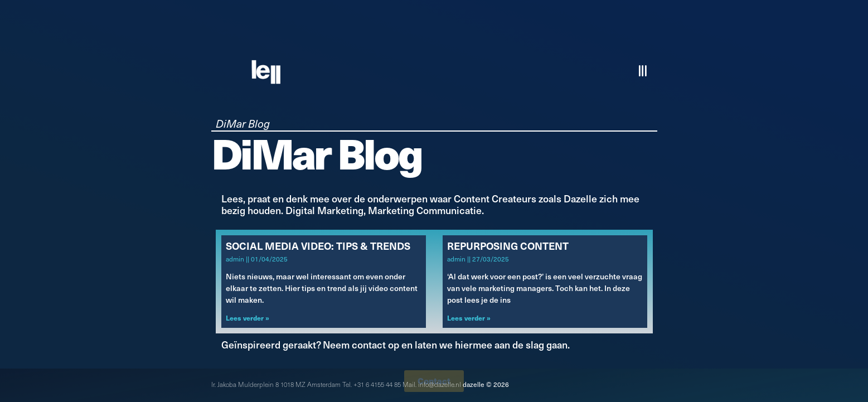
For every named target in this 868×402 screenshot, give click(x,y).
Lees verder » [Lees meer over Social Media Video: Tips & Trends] (248, 318)
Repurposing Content (508, 246)
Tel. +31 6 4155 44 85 (372, 384)
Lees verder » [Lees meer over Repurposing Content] (469, 318)
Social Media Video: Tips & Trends (318, 246)
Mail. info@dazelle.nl (432, 384)
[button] (644, 71)
